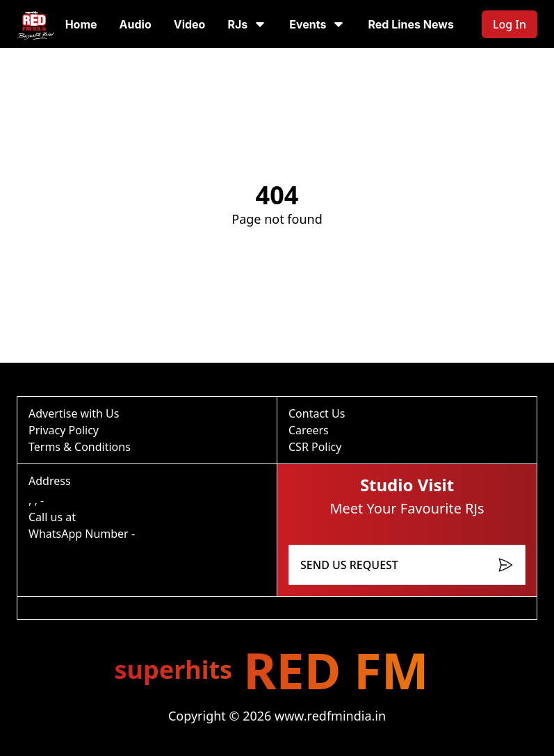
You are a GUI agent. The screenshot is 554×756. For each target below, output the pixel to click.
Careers (309, 430)
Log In (510, 24)
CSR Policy (315, 447)
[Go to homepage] (35, 24)
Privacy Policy (64, 430)
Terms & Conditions (80, 447)
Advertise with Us (74, 413)
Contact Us (317, 413)
